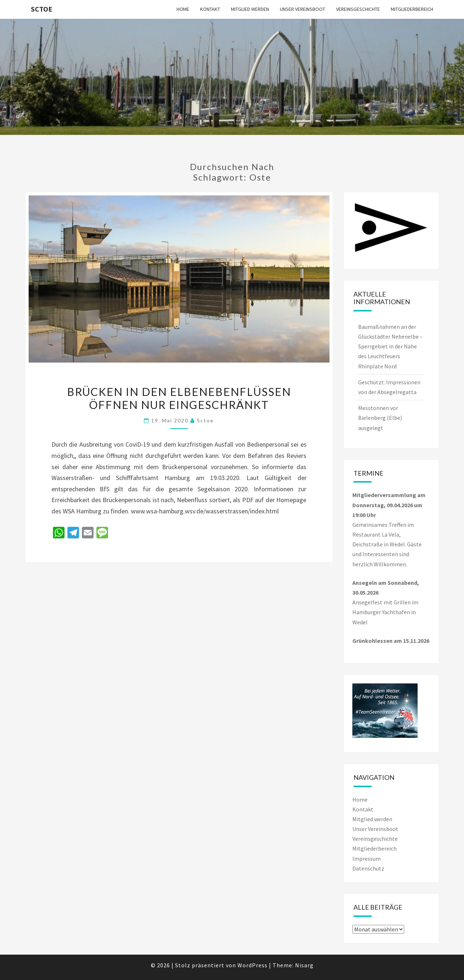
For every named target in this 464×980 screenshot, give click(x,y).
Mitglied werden (250, 9)
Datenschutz (368, 868)
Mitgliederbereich (412, 9)
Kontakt (210, 9)
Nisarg (304, 965)
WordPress (252, 965)
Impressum (366, 859)
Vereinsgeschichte (358, 9)
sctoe (205, 420)
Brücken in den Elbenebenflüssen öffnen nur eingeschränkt (179, 398)
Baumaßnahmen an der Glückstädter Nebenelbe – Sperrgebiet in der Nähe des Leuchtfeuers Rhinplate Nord (390, 346)
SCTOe (42, 9)
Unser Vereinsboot (303, 9)
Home (183, 9)
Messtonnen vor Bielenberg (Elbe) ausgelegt (380, 418)
